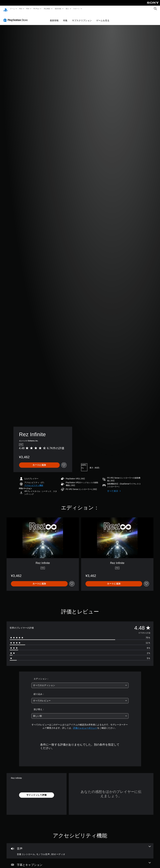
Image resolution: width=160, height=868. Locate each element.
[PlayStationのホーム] (5, 9)
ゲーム (12, 9)
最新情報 (58, 9)
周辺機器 (47, 9)
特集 (65, 17)
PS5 (21, 9)
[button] (34, 482)
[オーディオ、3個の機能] (80, 848)
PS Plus (36, 9)
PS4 (28, 9)
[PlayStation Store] (16, 17)
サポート (77, 9)
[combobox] (80, 682)
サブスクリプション (82, 17)
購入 (67, 9)
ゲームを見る (103, 17)
